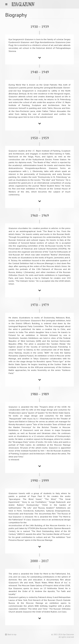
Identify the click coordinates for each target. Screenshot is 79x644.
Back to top (11, 634)
